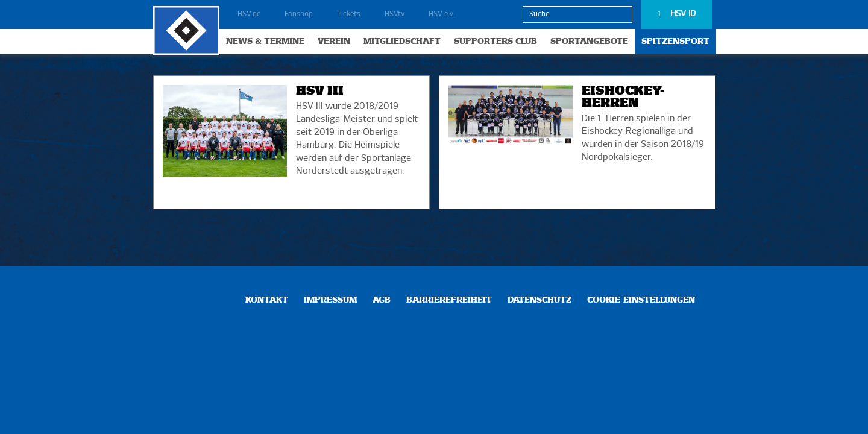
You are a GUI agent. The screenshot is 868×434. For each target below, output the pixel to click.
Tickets (349, 14)
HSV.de (249, 14)
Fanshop (299, 14)
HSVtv (395, 14)
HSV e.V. (442, 14)
